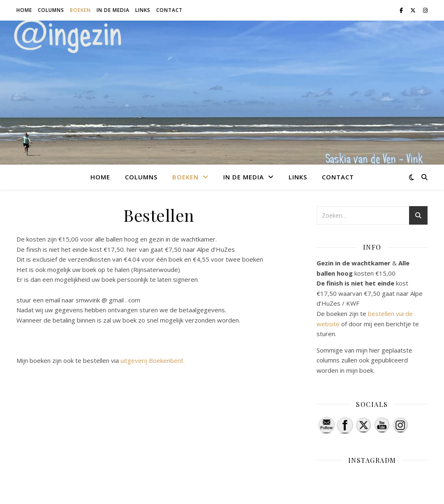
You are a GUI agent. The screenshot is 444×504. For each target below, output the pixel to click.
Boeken (80, 10)
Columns (51, 10)
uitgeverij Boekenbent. (153, 360)
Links (143, 10)
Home (24, 10)
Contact (169, 10)
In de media (113, 10)
